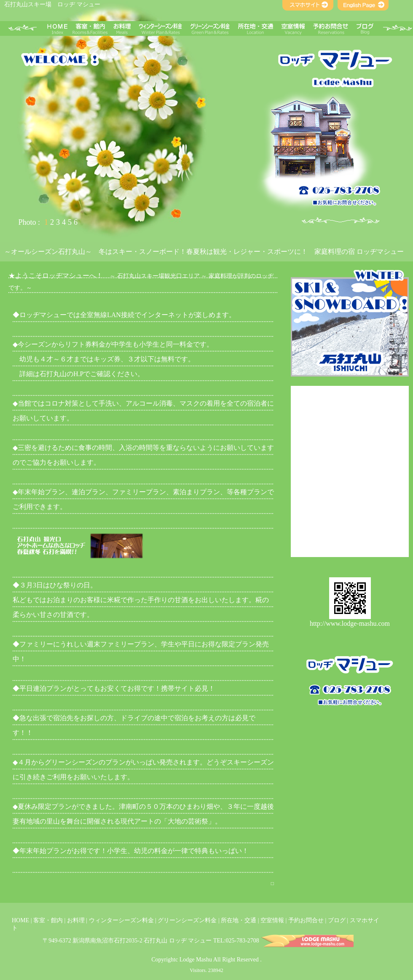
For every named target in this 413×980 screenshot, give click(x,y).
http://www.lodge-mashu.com (350, 623)
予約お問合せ (306, 920)
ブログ (337, 920)
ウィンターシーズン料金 (121, 920)
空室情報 (272, 920)
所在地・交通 (239, 920)
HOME (20, 920)
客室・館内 (48, 920)
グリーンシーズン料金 (187, 920)
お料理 (76, 920)
